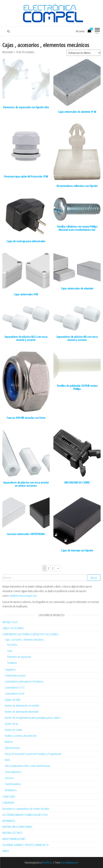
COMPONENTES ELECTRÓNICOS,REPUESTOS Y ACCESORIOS (31, 634)
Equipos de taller (13, 700)
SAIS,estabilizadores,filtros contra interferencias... (28, 766)
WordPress (47, 862)
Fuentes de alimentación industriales (22, 712)
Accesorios (12, 645)
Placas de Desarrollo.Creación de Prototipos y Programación (33, 754)
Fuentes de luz (11, 724)
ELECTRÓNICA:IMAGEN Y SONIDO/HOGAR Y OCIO (25, 815)
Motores (9, 742)
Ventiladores (11, 790)
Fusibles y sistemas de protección (21, 736)
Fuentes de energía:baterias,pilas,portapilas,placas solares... (33, 718)
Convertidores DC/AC (15, 694)
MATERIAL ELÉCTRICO (12, 833)
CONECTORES (9, 797)
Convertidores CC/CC (15, 687)
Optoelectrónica (12, 748)
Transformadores (13, 784)
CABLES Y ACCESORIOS (13, 628)
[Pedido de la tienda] (84, 53)
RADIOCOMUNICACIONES (14, 839)
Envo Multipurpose (70, 862)
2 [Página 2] (49, 568)
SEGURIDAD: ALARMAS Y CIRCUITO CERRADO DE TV (25, 845)
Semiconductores (13, 772)
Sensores (9, 778)
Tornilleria (12, 663)
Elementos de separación (19, 657)
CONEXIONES (9, 803)
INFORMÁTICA (9, 821)
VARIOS (6, 851)
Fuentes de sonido (14, 730)
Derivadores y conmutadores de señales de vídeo (26, 809)
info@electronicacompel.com (23, 596)
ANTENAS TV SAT (10, 622)
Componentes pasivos (15, 675)
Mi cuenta (80, 31)
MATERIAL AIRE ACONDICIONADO (17, 827)
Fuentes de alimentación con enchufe (22, 705)
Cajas (10, 651)
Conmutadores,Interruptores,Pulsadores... (25, 681)
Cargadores (10, 669)
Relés (7, 760)
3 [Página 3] (53, 568)
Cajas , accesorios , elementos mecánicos (24, 639)
